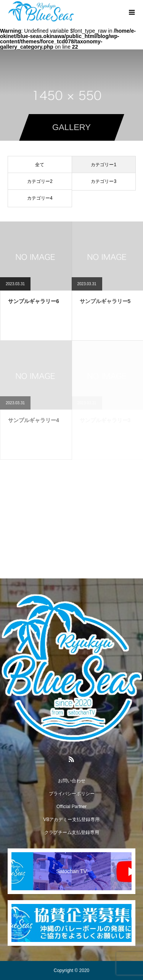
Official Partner (71, 807)
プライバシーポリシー (72, 794)
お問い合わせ (72, 781)
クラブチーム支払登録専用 (72, 832)
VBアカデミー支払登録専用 (71, 820)
